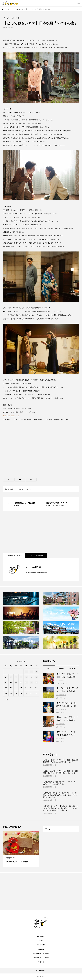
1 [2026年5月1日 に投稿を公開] (26, 671)
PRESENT (41, 945)
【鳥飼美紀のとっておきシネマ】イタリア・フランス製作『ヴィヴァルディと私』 (61, 783)
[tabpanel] (21, 849)
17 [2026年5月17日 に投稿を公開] (36, 682)
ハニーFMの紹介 (41, 971)
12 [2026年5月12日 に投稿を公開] (11, 682)
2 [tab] (21, 853)
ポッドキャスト (62, 684)
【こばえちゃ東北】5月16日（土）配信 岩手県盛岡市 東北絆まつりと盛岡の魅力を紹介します (60, 772)
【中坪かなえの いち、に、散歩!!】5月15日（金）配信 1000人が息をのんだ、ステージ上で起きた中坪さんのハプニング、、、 (61, 795)
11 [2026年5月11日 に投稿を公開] (6, 682)
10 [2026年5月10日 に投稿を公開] (36, 677)
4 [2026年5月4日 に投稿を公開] (6, 677)
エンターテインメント (26, 489)
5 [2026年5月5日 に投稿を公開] (11, 677)
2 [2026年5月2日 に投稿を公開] (31, 671)
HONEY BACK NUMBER (41, 953)
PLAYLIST (41, 941)
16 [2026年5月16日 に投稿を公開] (31, 682)
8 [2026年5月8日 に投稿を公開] (26, 677)
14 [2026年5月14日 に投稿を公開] (21, 682)
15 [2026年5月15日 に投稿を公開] (26, 682)
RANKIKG (41, 949)
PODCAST (41, 936)
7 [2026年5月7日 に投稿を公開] (21, 677)
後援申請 (41, 962)
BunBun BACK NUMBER (41, 958)
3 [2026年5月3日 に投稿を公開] (36, 671)
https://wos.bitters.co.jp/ (11, 416)
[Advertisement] (41, 532)
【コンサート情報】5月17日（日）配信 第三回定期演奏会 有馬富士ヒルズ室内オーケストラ (60, 761)
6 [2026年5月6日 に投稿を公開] (16, 677)
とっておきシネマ (13, 489)
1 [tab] (19, 853)
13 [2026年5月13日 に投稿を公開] (16, 682)
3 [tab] (23, 853)
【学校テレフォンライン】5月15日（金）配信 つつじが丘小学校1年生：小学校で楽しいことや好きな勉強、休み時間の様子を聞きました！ (60, 808)
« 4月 (6, 700)
